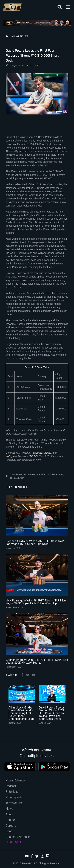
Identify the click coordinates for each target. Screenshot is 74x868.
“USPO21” (35, 456)
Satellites (12, 792)
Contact (11, 820)
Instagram (11, 456)
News (9, 809)
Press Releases (16, 781)
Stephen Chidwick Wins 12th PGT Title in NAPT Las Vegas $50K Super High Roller (36, 543)
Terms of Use (14, 803)
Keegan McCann (18, 66)
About (9, 814)
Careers (11, 826)
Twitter (47, 453)
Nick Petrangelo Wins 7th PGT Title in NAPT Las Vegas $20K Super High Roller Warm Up (36, 602)
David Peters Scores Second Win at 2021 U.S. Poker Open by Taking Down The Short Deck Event (52, 713)
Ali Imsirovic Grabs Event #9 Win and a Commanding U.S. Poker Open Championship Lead (21, 713)
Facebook (37, 453)
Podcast (11, 786)
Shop (9, 831)
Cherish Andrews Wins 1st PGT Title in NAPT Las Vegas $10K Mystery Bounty (37, 661)
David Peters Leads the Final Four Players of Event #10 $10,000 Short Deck (32, 55)
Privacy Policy (15, 798)
